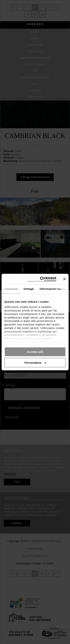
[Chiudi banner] (64, 279)
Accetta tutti (35, 352)
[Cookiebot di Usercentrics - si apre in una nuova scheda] (42, 279)
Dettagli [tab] (29, 289)
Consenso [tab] (11, 289)
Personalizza (35, 363)
